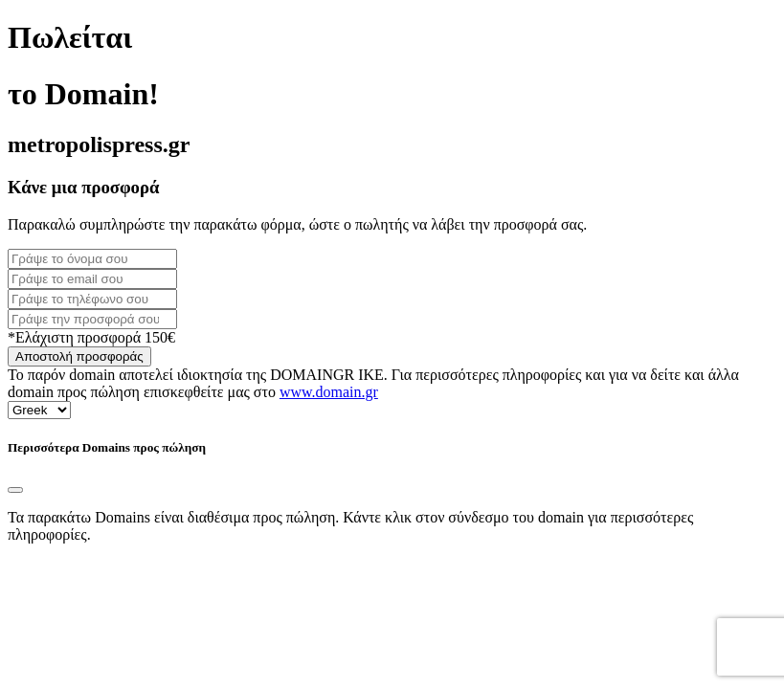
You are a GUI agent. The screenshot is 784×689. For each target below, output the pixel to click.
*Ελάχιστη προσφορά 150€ (91, 337)
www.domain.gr (329, 392)
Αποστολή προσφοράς (79, 356)
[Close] (15, 490)
